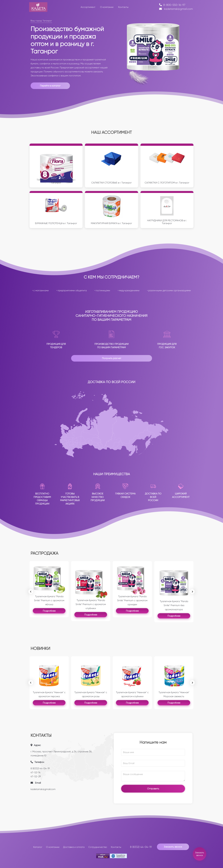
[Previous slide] (31, 592)
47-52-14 (35, 772)
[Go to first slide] (192, 683)
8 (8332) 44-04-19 (40, 768)
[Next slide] (192, 592)
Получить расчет (112, 358)
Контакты (116, 847)
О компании (53, 847)
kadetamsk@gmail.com (176, 9)
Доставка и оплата (74, 847)
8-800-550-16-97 (172, 5)
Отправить (153, 789)
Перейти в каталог (50, 86)
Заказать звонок (173, 847)
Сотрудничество (98, 847)
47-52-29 (36, 776)
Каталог (38, 847)
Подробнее (49, 611)
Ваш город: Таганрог (41, 21)
